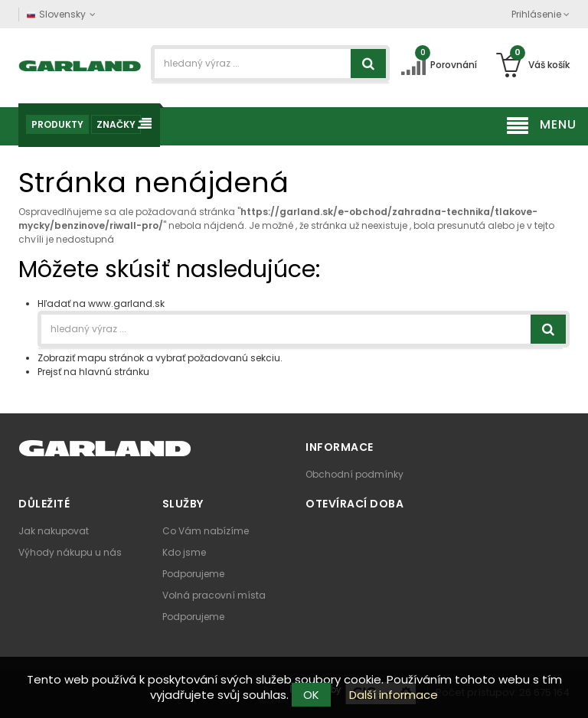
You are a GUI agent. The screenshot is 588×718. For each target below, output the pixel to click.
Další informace (394, 695)
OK (311, 695)
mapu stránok (111, 358)
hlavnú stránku (114, 372)
